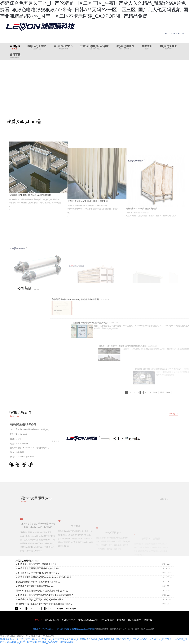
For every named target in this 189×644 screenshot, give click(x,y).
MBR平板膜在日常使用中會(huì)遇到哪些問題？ (38, 573)
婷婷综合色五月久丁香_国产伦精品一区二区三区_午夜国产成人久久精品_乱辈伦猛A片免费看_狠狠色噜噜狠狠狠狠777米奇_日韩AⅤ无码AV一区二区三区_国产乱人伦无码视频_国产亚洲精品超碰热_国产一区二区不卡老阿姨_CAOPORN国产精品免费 (94, 10)
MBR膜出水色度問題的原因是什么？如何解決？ (38, 568)
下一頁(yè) (153, 392)
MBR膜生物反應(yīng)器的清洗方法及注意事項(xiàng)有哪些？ (45, 595)
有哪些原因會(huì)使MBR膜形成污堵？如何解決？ (39, 582)
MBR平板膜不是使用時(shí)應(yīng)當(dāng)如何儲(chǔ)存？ (44, 577)
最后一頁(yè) (165, 392)
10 (51, 609)
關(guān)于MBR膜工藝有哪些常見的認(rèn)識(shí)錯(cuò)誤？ (44, 604)
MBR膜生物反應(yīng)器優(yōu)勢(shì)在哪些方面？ (40, 599)
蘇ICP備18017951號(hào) (44, 629)
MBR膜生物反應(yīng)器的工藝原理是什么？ (36, 564)
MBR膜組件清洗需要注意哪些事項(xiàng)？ (35, 586)
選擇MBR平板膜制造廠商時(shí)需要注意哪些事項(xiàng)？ (43, 591)
